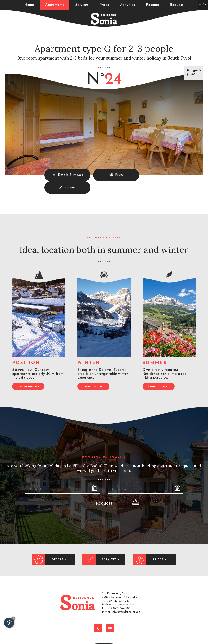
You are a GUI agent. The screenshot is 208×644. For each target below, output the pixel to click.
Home (29, 5)
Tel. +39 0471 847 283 (116, 579)
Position (152, 5)
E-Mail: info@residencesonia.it (121, 590)
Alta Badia (120, 641)
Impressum (48, 641)
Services (82, 5)
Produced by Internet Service (149, 641)
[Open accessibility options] (9, 623)
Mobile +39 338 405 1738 (118, 583)
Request (177, 5)
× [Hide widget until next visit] (13, 618)
